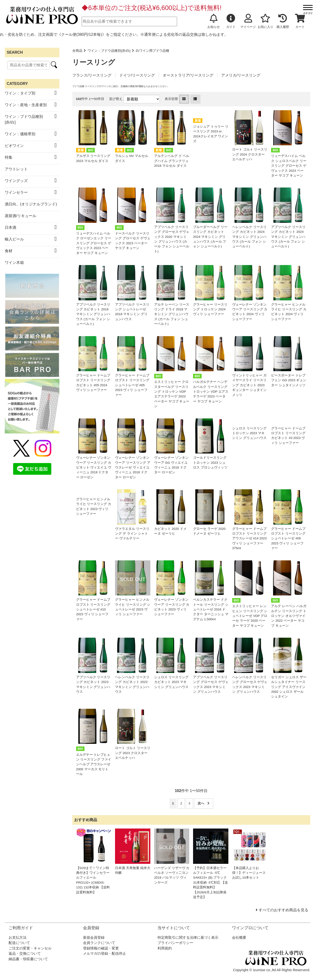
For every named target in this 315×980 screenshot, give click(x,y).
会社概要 (239, 937)
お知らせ (214, 21)
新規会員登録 (94, 937)
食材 (9, 251)
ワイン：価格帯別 (20, 134)
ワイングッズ (16, 181)
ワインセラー (16, 192)
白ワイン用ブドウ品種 (152, 51)
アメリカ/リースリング (241, 75)
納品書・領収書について (28, 959)
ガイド (231, 21)
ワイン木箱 (14, 263)
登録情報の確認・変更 (101, 948)
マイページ (248, 21)
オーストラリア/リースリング (188, 75)
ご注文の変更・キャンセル (30, 948)
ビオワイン (14, 146)
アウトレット (16, 169)
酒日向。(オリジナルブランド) (31, 204)
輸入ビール (14, 239)
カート (300, 21)
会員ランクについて (99, 943)
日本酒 (10, 227)
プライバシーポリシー (175, 943)
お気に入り (265, 21)
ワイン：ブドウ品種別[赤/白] (109, 51)
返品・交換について (25, 953)
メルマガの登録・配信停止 (105, 953)
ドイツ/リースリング (137, 75)
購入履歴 (283, 21)
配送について (19, 943)
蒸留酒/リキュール (21, 216)
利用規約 (165, 948)
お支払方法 (18, 937)
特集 (9, 157)
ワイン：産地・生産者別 (26, 105)
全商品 (77, 51)
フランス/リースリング (92, 75)
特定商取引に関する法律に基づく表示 (188, 937)
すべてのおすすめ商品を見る (283, 910)
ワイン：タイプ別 (20, 93)
